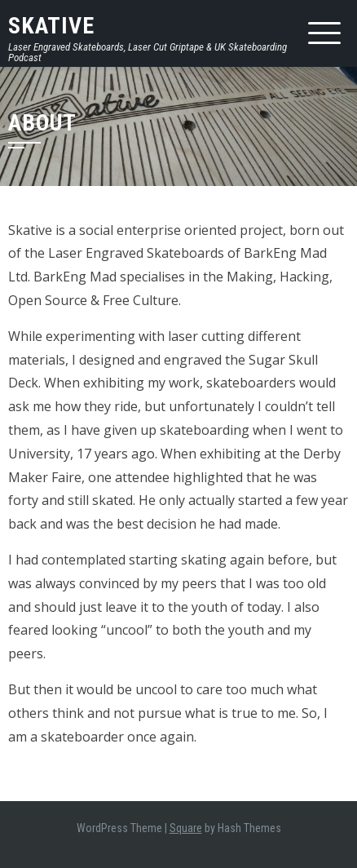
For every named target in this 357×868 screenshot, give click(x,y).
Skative (51, 26)
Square (186, 828)
